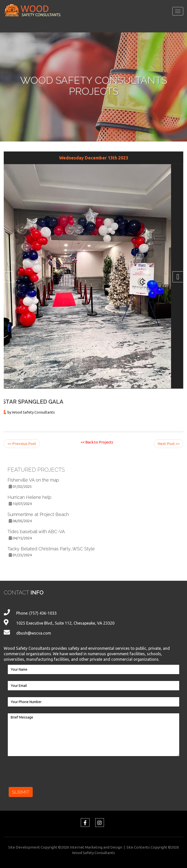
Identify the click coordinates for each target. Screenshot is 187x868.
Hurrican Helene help (29, 497)
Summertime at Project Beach (38, 514)
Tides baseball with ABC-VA (36, 532)
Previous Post (22, 444)
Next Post (169, 444)
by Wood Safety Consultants (31, 412)
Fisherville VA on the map (33, 480)
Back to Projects (97, 442)
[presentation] (45, 775)
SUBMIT (21, 792)
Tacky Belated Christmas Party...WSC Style (51, 549)
